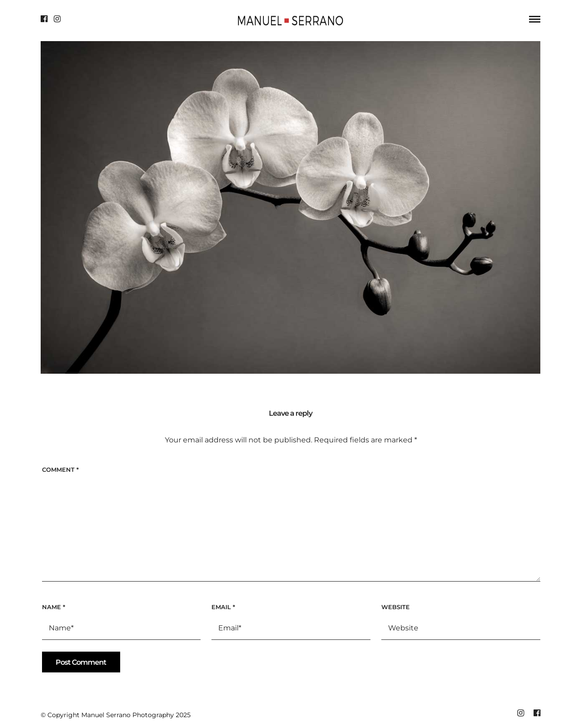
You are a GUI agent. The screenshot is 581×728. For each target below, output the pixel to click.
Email (223, 607)
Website (396, 607)
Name (54, 607)
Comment (60, 470)
